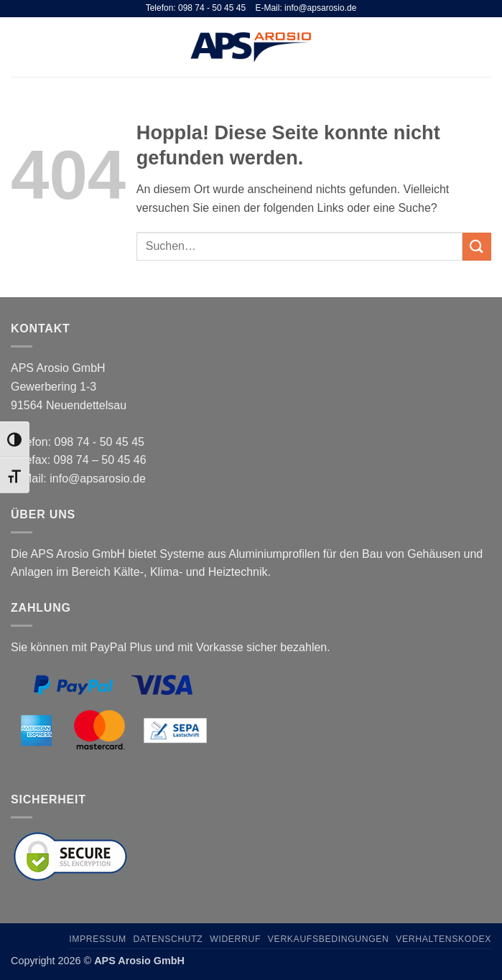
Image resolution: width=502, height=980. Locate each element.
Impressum (98, 939)
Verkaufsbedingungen (329, 939)
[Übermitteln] (477, 247)
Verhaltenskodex (443, 939)
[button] (19, 47)
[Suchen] (461, 47)
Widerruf (235, 939)
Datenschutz (168, 939)
